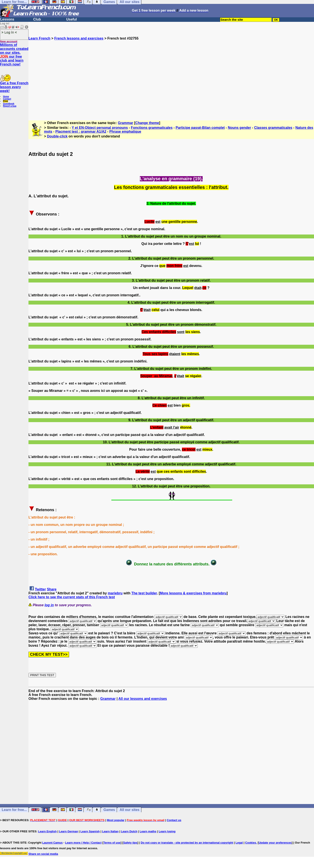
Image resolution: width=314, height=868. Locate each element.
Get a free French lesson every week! (14, 87)
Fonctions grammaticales (152, 128)
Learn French (39, 38)
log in (49, 605)
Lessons (7, 19)
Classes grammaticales (273, 128)
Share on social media (43, 854)
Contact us (174, 820)
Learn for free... (14, 810)
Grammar (125, 123)
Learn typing (167, 831)
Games (109, 810)
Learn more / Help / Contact (83, 843)
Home (6, 97)
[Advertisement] (171, 78)
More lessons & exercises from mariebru (193, 593)
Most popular (116, 820)
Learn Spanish (90, 831)
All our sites (129, 810)
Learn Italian (110, 831)
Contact (7, 99)
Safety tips (130, 843)
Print (6, 101)
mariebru (115, 593)
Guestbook (9, 104)
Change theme (147, 123)
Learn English (47, 831)
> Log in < (9, 32)
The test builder (144, 593)
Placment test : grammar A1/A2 (81, 132)
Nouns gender (240, 128)
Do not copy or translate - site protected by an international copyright (187, 843)
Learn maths (148, 831)
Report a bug (10, 106)
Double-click (57, 136)
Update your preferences (275, 843)
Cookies (251, 843)
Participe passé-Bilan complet (200, 128)
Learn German (68, 831)
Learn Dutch (129, 831)
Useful (72, 19)
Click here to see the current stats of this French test (72, 597)
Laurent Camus (53, 843)
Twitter (40, 589)
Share (52, 589)
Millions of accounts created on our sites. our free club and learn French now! (14, 55)
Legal (239, 843)
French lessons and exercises (79, 38)
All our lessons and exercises (143, 699)
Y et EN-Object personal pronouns (100, 128)
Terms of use (112, 843)
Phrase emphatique (125, 132)
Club (37, 19)
